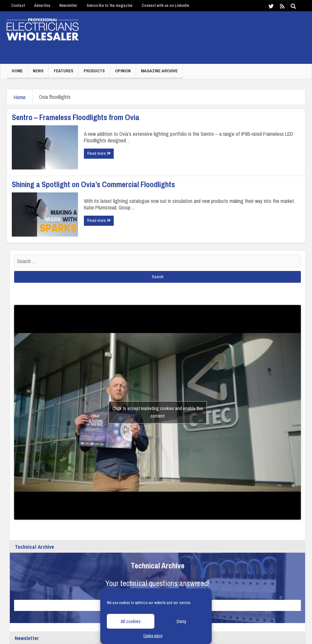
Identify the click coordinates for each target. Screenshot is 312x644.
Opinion (123, 71)
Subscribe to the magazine (109, 6)
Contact (18, 6)
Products (94, 71)
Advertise (42, 6)
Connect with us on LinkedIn (165, 6)
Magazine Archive (159, 71)
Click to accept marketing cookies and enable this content (158, 412)
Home (17, 71)
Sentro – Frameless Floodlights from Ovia (76, 117)
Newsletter (68, 6)
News (38, 71)
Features (64, 71)
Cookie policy (153, 636)
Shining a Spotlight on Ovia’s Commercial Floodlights (93, 184)
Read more (99, 153)
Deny (181, 621)
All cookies (131, 621)
